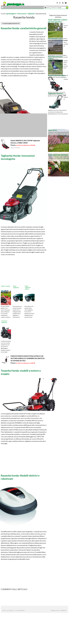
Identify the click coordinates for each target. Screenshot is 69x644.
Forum (47, 8)
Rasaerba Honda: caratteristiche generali (24, 28)
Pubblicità (63, 610)
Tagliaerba (31, 14)
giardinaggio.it (11, 14)
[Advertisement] (20, 12)
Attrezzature (22, 14)
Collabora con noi (55, 610)
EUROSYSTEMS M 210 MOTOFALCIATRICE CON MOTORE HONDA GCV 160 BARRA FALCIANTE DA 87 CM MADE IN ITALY (28, 358)
